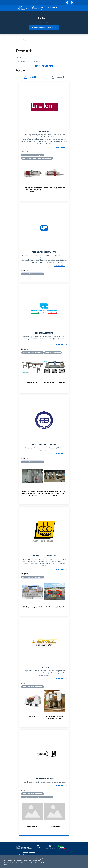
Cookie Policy (70, 859)
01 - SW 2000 (32, 719)
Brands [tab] (30, 77)
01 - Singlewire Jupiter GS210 (32, 609)
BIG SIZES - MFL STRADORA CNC (55, 384)
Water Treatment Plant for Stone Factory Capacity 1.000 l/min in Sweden (55, 495)
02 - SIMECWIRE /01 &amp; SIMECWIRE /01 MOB (55, 720)
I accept (81, 859)
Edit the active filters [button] (44, 66)
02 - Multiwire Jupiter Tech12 (55, 609)
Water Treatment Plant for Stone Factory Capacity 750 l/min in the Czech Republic (33, 495)
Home (18, 40)
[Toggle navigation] (3, 8)
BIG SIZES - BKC (32, 384)
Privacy (61, 859)
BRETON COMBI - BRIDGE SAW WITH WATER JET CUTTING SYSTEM (32, 191)
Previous (20, 177)
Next (68, 177)
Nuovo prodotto (32, 829)
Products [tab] (58, 77)
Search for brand (23, 58)
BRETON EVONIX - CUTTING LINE (55, 189)
